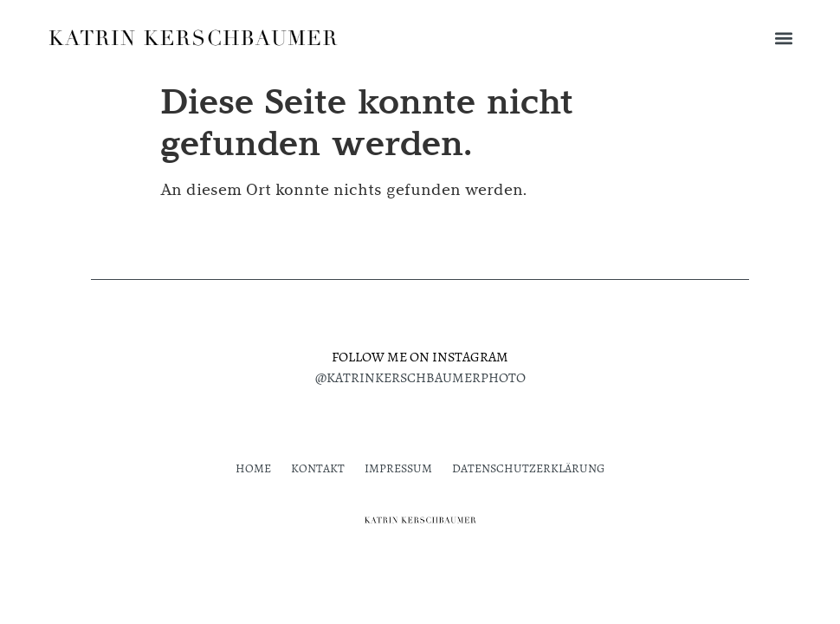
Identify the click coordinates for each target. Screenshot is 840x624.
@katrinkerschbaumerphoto (420, 378)
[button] (783, 38)
